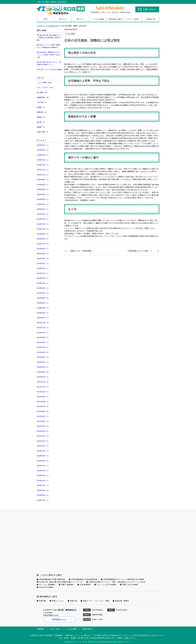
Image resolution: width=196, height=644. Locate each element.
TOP (46, 19)
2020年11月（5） (43, 446)
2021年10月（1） (43, 392)
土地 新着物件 (84, 585)
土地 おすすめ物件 (45, 587)
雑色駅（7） (41, 127)
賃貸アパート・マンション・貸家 (95, 601)
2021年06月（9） (43, 411)
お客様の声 (150, 19)
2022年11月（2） (43, 328)
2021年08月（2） (43, 402)
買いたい (80, 19)
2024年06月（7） (43, 249)
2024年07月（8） (43, 244)
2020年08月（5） (43, 461)
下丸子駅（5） (42, 102)
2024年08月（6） (43, 239)
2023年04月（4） (43, 308)
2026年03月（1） (43, 150)
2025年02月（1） (43, 209)
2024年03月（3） (43, 264)
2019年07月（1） (43, 500)
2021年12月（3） (43, 382)
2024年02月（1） (43, 268)
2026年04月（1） (43, 145)
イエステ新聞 (70, 34)
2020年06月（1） (43, 471)
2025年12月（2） (43, 165)
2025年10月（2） (43, 175)
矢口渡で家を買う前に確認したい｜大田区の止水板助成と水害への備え (49, 38)
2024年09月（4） (43, 234)
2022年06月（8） (43, 352)
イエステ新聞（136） (45, 83)
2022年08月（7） (43, 342)
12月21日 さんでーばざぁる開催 (49, 69)
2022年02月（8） (43, 372)
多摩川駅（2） (42, 112)
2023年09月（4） (43, 283)
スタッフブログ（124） (45, 88)
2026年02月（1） (43, 155)
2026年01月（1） (43, 160)
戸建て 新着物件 (66, 585)
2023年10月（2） (43, 278)
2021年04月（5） (43, 421)
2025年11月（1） (43, 170)
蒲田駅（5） (41, 117)
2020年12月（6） (43, 441)
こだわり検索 (98, 19)
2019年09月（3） (43, 495)
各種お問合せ (88, 629)
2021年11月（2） (43, 387)
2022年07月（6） (43, 347)
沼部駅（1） (41, 107)
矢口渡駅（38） (42, 92)
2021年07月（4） (43, 406)
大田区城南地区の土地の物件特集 (83, 579)
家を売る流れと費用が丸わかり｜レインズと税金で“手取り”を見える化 (49, 55)
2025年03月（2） (43, 204)
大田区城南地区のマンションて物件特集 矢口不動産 (122, 579)
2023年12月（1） (43, 273)
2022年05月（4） (43, 357)
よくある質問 (71, 629)
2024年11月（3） (43, 224)
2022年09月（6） (43, 337)
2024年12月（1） (43, 219)
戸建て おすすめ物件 (129, 585)
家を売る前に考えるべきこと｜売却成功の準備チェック (49, 63)
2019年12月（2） (43, 481)
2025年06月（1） (43, 189)
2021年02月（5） (43, 431)
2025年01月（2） (43, 214)
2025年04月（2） (43, 199)
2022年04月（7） (43, 362)
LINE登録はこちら (59, 619)
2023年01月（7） (43, 318)
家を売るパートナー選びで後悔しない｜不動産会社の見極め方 (49, 46)
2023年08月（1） (43, 288)
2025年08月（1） (43, 185)
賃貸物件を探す (115, 19)
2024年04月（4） (43, 259)
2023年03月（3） (43, 313)
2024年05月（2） (43, 254)
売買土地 (72, 601)
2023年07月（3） (43, 293)
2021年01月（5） (43, 436)
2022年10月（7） (43, 333)
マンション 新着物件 (46, 585)
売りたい (63, 19)
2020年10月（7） (43, 451)
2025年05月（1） (43, 194)
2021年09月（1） (43, 397)
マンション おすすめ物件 (105, 585)
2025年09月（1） (43, 180)
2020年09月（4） (43, 456)
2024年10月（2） (43, 229)
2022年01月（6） (43, 377)
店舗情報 (40, 629)
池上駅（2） (41, 122)
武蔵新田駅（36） (43, 97)
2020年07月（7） (43, 466)
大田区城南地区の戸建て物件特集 (51, 579)
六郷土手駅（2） (43, 132)
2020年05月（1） (43, 476)
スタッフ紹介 (133, 19)
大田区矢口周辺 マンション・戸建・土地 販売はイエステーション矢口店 (116, 582)
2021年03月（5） (43, 426)
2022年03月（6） (43, 367)
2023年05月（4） (43, 303)
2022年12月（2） (43, 323)
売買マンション (57, 601)
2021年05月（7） (43, 416)
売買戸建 (41, 601)
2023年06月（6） (43, 298)
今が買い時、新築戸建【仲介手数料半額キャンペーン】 (60, 582)
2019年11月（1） (43, 485)
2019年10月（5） (43, 490)
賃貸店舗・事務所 (121, 601)
